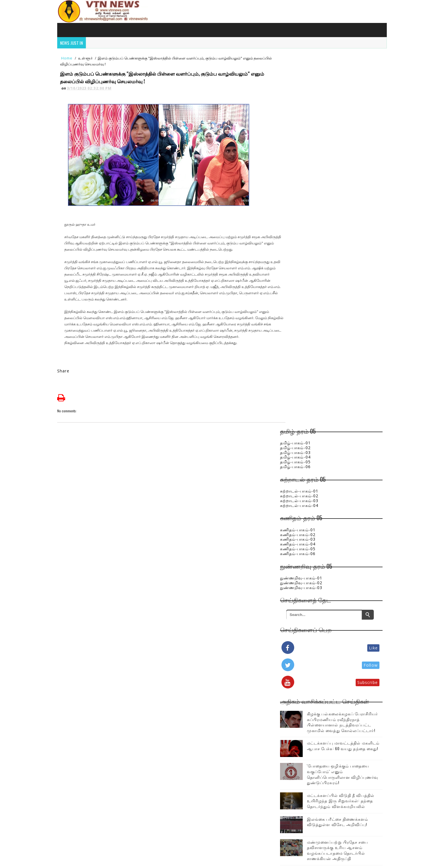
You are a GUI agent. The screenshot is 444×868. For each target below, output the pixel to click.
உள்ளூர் (87, 60)
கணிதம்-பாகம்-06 (305, 182)
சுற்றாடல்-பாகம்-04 (306, 134)
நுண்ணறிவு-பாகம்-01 (308, 206)
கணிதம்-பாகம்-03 (305, 168)
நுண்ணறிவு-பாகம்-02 (308, 211)
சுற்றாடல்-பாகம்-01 (306, 120)
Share (65, 373)
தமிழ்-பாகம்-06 (302, 95)
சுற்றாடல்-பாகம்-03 (306, 129)
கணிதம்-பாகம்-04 (305, 173)
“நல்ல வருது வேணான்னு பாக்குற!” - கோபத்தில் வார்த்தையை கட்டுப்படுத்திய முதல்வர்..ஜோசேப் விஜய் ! (342, 573)
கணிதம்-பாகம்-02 (305, 163)
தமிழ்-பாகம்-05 (302, 90)
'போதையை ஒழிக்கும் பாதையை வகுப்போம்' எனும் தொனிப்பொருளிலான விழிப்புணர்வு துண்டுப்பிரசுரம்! (345, 409)
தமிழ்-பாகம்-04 (302, 86)
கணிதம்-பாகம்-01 (305, 158)
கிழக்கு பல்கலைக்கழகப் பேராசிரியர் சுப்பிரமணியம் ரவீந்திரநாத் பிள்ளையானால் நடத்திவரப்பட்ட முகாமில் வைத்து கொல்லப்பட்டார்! (334, 353)
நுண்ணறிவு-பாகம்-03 (308, 216)
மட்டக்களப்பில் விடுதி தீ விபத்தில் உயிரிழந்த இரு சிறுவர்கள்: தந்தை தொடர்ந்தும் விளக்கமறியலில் (344, 438)
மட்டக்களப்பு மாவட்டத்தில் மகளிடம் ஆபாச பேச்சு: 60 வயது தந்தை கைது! (346, 382)
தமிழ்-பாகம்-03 (302, 81)
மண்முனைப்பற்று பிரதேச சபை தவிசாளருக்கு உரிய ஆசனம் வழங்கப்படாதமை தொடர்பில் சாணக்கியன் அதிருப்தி (345, 490)
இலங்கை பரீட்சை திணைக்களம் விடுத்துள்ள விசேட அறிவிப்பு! (345, 462)
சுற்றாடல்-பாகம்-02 (306, 124)
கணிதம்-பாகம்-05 (305, 177)
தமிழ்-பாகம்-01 (302, 71)
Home (69, 60)
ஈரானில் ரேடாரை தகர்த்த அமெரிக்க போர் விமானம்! (340, 597)
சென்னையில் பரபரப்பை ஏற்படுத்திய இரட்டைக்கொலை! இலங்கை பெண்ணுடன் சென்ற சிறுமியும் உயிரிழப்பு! (345, 520)
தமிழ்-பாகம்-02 (302, 76)
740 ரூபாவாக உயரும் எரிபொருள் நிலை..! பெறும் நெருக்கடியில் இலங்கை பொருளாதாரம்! (347, 546)
